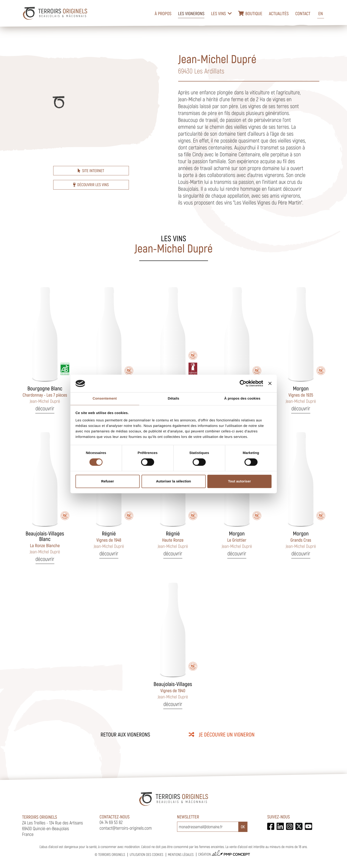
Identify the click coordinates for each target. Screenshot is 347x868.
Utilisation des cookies (146, 855)
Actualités (279, 13)
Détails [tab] (174, 399)
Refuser (108, 481)
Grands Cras (301, 539)
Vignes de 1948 (109, 539)
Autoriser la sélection (173, 481)
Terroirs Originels (112, 855)
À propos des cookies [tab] (242, 399)
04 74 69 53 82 (111, 822)
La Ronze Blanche (45, 542)
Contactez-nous (115, 817)
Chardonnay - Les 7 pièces (45, 394)
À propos (163, 13)
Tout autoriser (239, 481)
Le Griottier (237, 539)
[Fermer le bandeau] (270, 384)
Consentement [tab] (105, 399)
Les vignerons (191, 13)
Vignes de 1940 (173, 690)
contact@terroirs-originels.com (126, 828)
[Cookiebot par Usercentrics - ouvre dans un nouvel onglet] (243, 384)
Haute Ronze (173, 539)
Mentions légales (181, 855)
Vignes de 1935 (301, 394)
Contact (303, 13)
